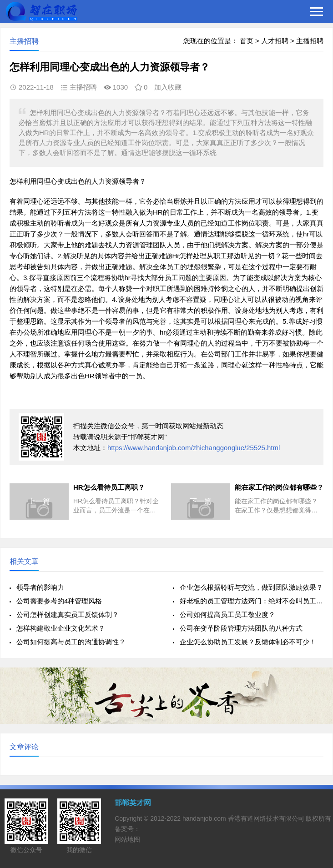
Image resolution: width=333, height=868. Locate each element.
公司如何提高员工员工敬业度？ (227, 615)
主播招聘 (310, 41)
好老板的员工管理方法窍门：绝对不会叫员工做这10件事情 (252, 601)
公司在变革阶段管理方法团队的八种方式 (241, 628)
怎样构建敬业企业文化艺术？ (61, 628)
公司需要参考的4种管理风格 (59, 601)
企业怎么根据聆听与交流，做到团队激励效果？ (251, 587)
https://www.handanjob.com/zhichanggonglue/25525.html (194, 448)
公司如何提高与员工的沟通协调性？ (71, 642)
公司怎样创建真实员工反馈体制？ (68, 615)
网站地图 (127, 839)
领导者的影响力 (40, 587)
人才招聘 (275, 41)
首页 (247, 41)
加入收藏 (168, 87)
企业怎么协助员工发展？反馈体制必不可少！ (248, 642)
